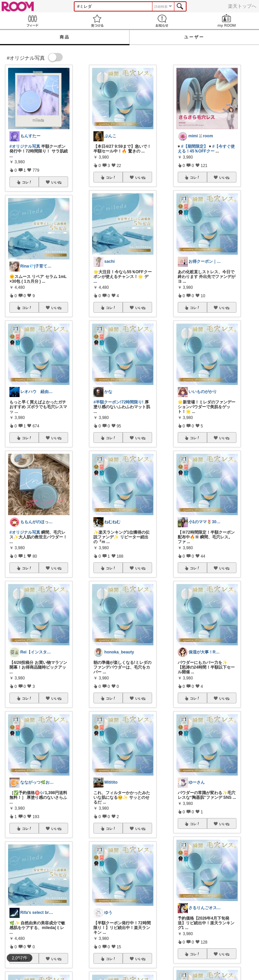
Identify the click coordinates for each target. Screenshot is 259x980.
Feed (32, 21)
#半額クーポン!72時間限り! (118, 402)
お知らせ (162, 21)
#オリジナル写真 (25, 146)
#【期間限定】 (194, 146)
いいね (56, 182)
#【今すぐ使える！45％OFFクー (206, 149)
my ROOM (227, 21)
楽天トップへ (242, 6)
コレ (27, 182)
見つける (97, 21)
